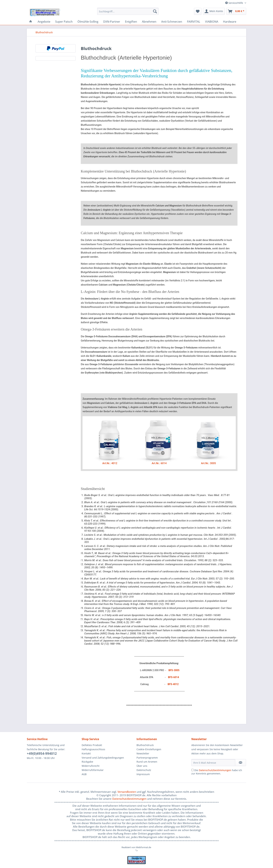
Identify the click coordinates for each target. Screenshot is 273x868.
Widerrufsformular (93, 770)
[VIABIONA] (212, 22)
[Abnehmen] (149, 22)
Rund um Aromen (147, 762)
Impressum (143, 774)
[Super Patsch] (64, 22)
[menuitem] (128, 13)
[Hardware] (230, 22)
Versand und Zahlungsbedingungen (103, 758)
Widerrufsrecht (91, 766)
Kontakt (86, 753)
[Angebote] (44, 22)
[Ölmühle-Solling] (88, 22)
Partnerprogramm (147, 758)
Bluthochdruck (145, 745)
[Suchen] (155, 11)
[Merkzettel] (198, 11)
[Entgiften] (131, 22)
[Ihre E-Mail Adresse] (213, 763)
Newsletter (143, 753)
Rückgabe (87, 762)
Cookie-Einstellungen (149, 749)
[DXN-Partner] (112, 22)
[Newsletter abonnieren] (241, 763)
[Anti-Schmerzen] (172, 22)
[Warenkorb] (236, 11)
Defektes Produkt (92, 745)
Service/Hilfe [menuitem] (235, 3)
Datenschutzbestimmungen (215, 770)
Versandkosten (127, 792)
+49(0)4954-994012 (42, 754)
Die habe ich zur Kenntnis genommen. (217, 772)
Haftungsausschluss (93, 749)
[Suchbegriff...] (128, 11)
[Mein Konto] (214, 11)
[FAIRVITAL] (194, 22)
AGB (84, 774)
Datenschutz (144, 770)
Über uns (142, 766)
